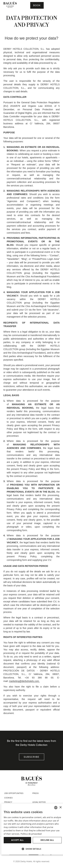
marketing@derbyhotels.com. (24, 681)
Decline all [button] (47, 840)
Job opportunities (14, 793)
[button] (33, 849)
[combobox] (56, 808)
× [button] (60, 808)
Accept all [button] (17, 840)
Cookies (8, 798)
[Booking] (37, 5)
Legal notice (39, 802)
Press (36, 793)
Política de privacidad (31, 834)
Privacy (8, 802)
